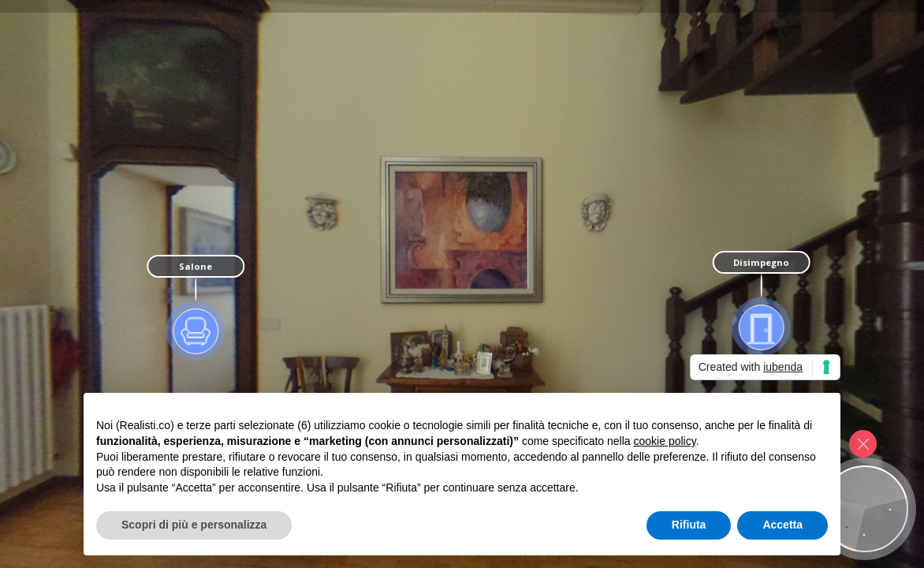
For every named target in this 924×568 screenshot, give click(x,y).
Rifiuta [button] (689, 525)
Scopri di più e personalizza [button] (194, 525)
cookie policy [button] (665, 441)
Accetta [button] (782, 525)
